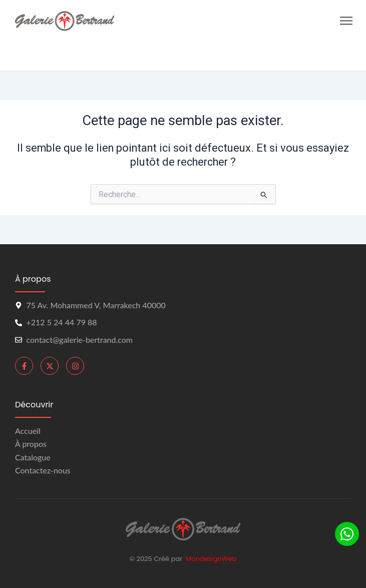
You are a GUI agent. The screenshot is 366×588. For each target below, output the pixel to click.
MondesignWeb (211, 559)
